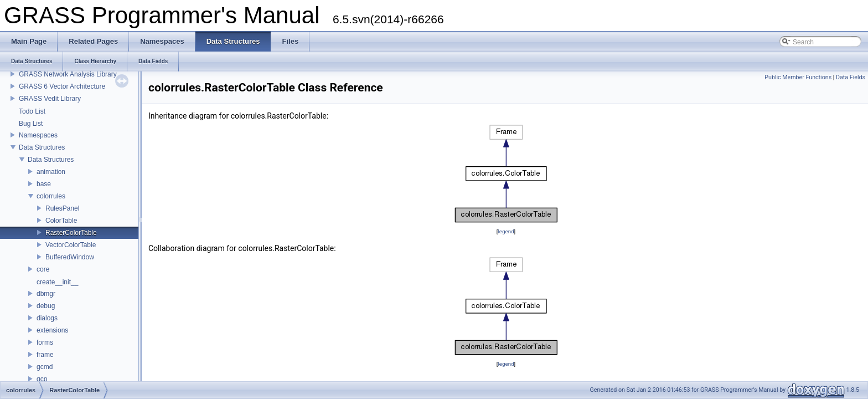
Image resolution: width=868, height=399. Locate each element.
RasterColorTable (71, 233)
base (44, 184)
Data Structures (42, 147)
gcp (42, 379)
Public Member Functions (798, 77)
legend (506, 231)
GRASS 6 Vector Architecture (62, 86)
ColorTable (61, 221)
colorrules (51, 196)
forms (45, 342)
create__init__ (57, 282)
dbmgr (46, 294)
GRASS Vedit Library (50, 99)
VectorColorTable (71, 245)
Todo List (32, 111)
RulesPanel (62, 208)
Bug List (31, 124)
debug (46, 306)
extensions (52, 330)
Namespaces (38, 135)
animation (51, 172)
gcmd (45, 367)
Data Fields (851, 77)
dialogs (47, 318)
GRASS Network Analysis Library (68, 74)
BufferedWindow (70, 257)
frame (45, 355)
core (43, 269)
